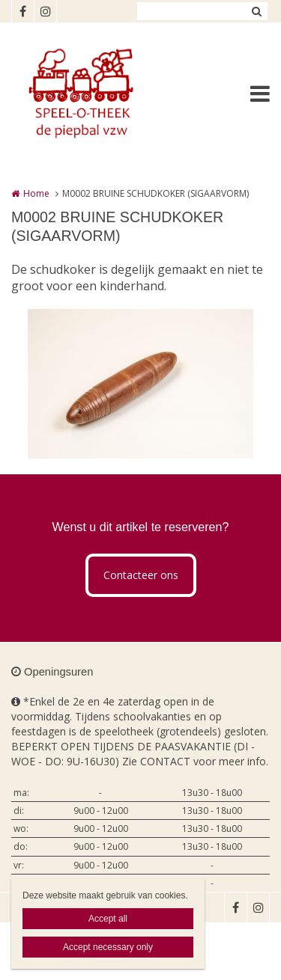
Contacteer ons (141, 575)
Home (36, 193)
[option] (140, 384)
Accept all (108, 919)
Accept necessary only (108, 947)
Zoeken (256, 11)
